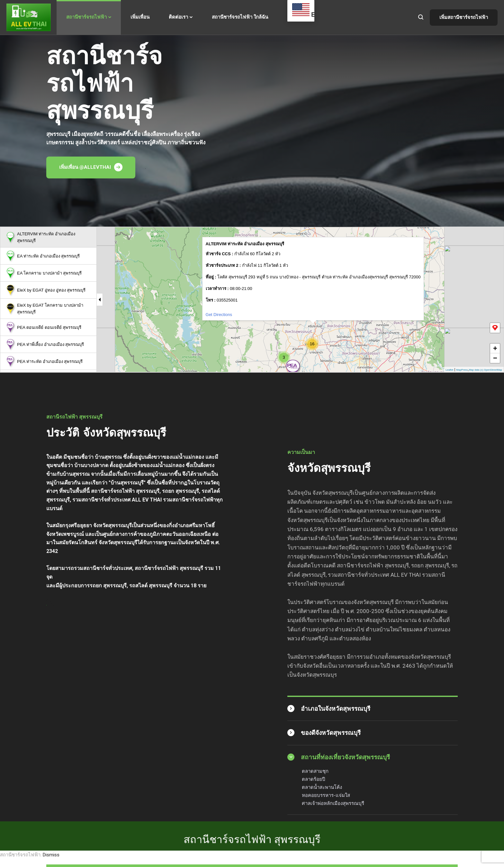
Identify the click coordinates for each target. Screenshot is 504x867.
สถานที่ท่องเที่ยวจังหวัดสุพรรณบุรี (345, 757)
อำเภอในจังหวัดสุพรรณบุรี (336, 709)
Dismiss (51, 855)
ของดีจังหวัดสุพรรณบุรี (331, 733)
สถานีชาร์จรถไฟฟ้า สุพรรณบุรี (252, 800)
